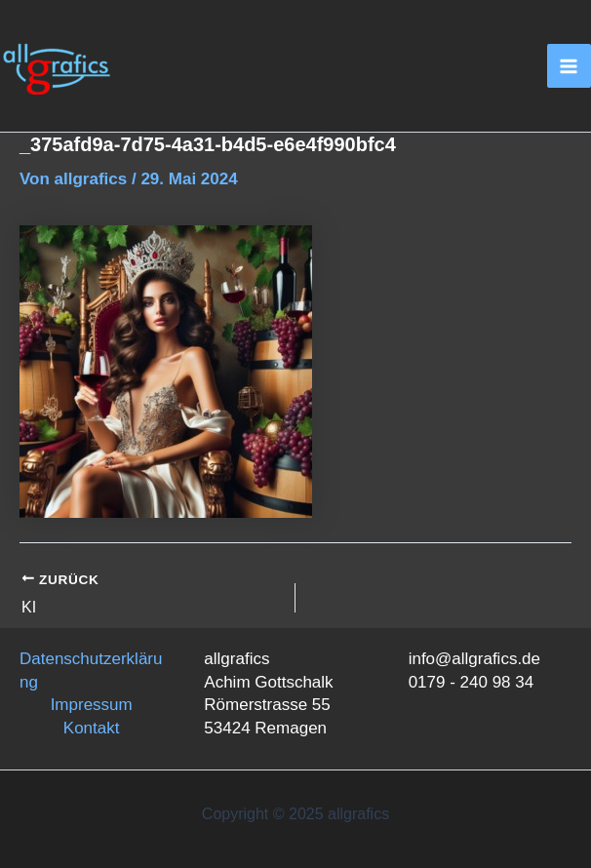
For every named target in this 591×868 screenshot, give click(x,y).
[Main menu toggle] (570, 66)
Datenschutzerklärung (91, 671)
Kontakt (92, 728)
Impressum (92, 705)
